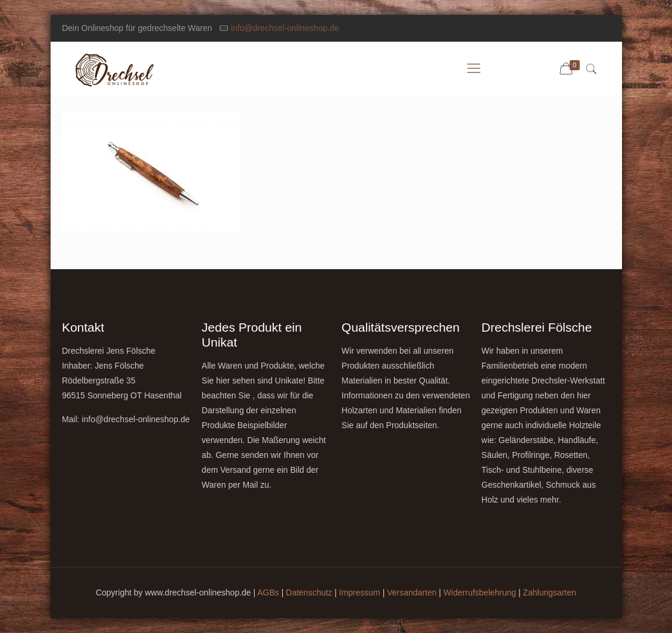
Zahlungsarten (550, 593)
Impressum (360, 593)
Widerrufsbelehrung (480, 593)
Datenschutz (309, 593)
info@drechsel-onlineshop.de (285, 28)
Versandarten (412, 593)
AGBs (268, 593)
